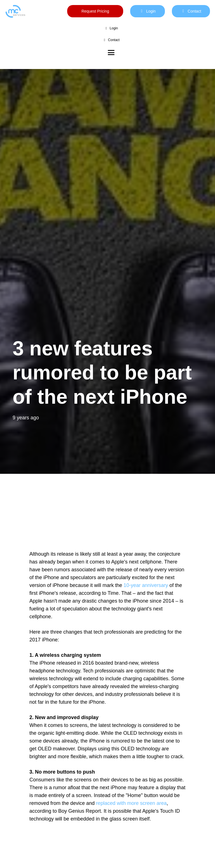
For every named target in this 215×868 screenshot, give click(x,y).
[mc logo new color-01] (15, 11)
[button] (111, 53)
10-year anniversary (146, 585)
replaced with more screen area (131, 803)
